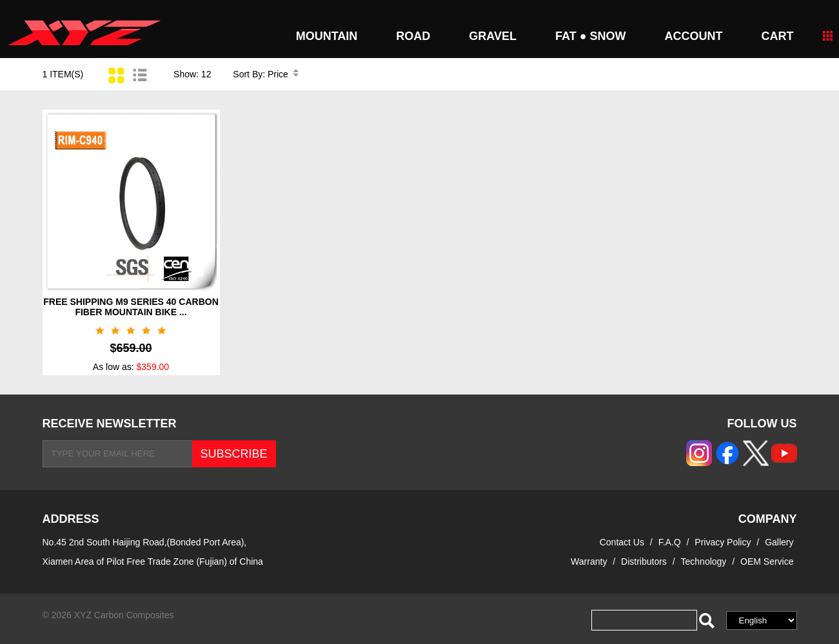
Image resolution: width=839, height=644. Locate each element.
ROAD (413, 36)
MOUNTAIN (327, 36)
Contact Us (622, 542)
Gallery (779, 542)
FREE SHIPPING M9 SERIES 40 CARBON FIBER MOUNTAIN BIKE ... (131, 307)
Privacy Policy (724, 542)
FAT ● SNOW (591, 36)
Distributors (644, 561)
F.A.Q (670, 542)
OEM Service (767, 561)
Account (694, 36)
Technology (704, 561)
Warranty (589, 561)
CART (778, 36)
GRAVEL (493, 36)
